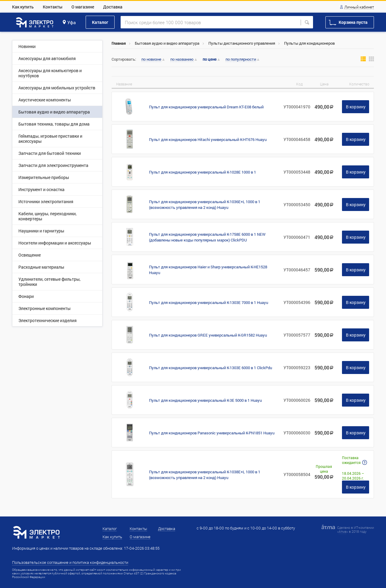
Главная (119, 43)
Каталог (100, 22)
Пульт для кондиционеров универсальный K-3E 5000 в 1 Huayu (205, 400)
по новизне (151, 59)
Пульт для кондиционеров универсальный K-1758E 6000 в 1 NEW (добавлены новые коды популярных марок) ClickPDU (207, 237)
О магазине (83, 7)
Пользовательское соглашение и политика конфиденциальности (70, 562)
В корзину (356, 107)
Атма (343, 531)
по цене (210, 59)
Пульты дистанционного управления (242, 43)
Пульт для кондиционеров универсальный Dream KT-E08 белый (206, 107)
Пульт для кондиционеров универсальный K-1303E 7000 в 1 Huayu (209, 302)
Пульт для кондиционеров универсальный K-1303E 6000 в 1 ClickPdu (210, 368)
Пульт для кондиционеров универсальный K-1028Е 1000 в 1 (202, 172)
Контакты (53, 7)
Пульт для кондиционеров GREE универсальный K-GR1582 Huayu (208, 335)
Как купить (23, 7)
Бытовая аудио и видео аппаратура (167, 43)
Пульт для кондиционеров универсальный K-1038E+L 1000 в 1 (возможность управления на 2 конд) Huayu (205, 475)
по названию (182, 59)
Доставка (113, 7)
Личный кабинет (359, 7)
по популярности (241, 59)
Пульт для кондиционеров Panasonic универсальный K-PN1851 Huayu (212, 433)
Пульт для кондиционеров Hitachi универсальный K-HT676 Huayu (208, 139)
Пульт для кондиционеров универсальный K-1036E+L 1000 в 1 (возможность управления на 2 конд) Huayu (205, 205)
